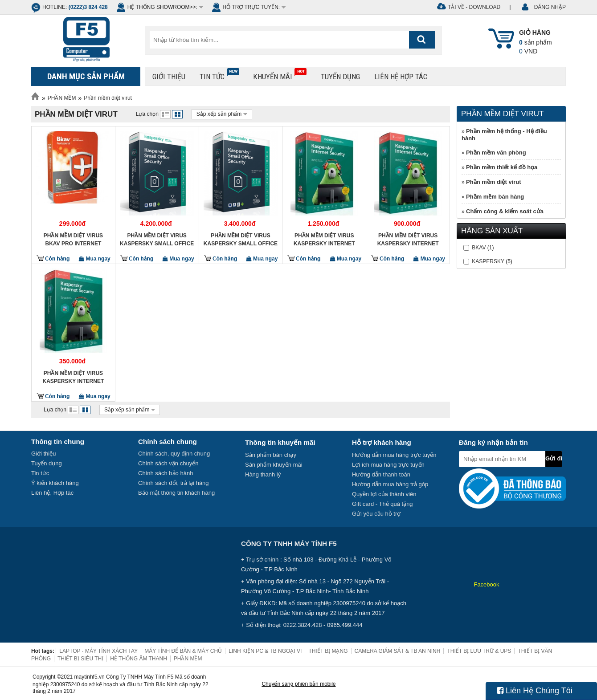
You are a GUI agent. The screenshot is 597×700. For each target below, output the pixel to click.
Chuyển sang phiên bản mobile (298, 684)
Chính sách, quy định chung (174, 454)
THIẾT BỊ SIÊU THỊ (80, 659)
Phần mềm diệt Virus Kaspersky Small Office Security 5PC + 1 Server (241, 240)
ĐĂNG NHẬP (550, 7)
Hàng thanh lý (263, 474)
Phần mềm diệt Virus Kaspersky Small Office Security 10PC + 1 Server (157, 240)
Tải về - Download (474, 7)
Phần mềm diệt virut (108, 98)
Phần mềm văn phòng (496, 153)
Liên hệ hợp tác (401, 77)
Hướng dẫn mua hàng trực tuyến (394, 455)
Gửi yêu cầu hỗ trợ (376, 514)
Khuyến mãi (280, 75)
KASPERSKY (488, 261)
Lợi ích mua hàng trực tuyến (388, 465)
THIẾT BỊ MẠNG (328, 651)
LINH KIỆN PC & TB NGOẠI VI (265, 651)
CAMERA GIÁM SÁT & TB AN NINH (398, 651)
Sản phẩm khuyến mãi (274, 465)
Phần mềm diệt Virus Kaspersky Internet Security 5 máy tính (324, 240)
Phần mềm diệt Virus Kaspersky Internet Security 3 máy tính (408, 240)
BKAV (479, 248)
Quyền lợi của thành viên (384, 494)
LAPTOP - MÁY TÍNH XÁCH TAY (98, 651)
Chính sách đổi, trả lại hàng (174, 483)
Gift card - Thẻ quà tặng (382, 504)
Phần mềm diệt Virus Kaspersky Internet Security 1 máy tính (73, 377)
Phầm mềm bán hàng (495, 197)
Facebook (486, 584)
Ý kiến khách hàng (55, 483)
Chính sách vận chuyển (168, 463)
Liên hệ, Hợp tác (52, 493)
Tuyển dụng (340, 77)
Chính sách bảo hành (166, 473)
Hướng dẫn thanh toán (381, 474)
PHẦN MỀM (62, 98)
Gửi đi (554, 458)
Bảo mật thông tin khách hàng (176, 493)
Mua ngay (95, 259)
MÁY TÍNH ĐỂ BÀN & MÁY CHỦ (183, 651)
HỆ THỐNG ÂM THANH (139, 659)
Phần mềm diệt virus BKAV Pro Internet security (73, 240)
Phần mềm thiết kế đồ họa (502, 167)
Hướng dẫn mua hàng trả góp (390, 484)
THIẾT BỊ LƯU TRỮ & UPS (479, 651)
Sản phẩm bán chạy (271, 455)
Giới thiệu (169, 77)
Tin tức (219, 75)
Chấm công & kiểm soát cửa (505, 211)
